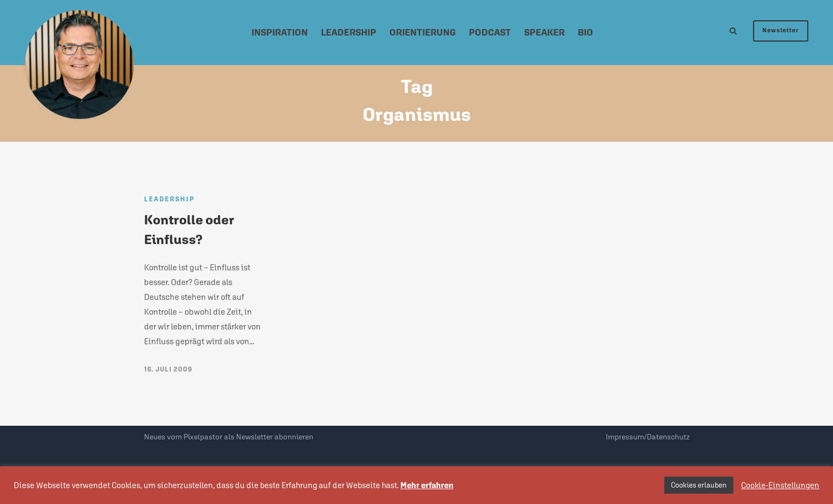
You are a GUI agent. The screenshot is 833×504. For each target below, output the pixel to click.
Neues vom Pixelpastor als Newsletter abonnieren (229, 437)
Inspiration (280, 32)
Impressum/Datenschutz (648, 437)
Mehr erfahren (427, 485)
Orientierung (423, 32)
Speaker (544, 32)
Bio (585, 32)
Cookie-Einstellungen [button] (780, 485)
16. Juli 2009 (168, 369)
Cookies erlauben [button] (699, 485)
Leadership (349, 32)
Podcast (490, 32)
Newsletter (781, 30)
